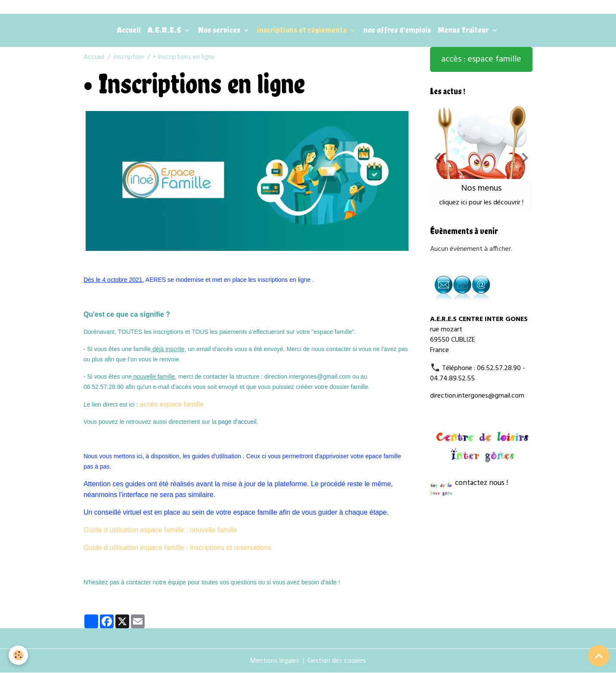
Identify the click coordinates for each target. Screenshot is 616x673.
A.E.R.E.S (165, 30)
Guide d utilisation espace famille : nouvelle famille (161, 530)
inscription (129, 57)
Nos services (220, 30)
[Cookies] (18, 655)
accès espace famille (172, 404)
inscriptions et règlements (303, 30)
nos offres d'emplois (397, 30)
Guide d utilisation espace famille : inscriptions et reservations (178, 548)
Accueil (129, 30)
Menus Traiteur (464, 30)
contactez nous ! (481, 483)
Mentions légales (275, 661)
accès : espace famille (481, 59)
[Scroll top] (599, 656)
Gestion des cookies (337, 661)
